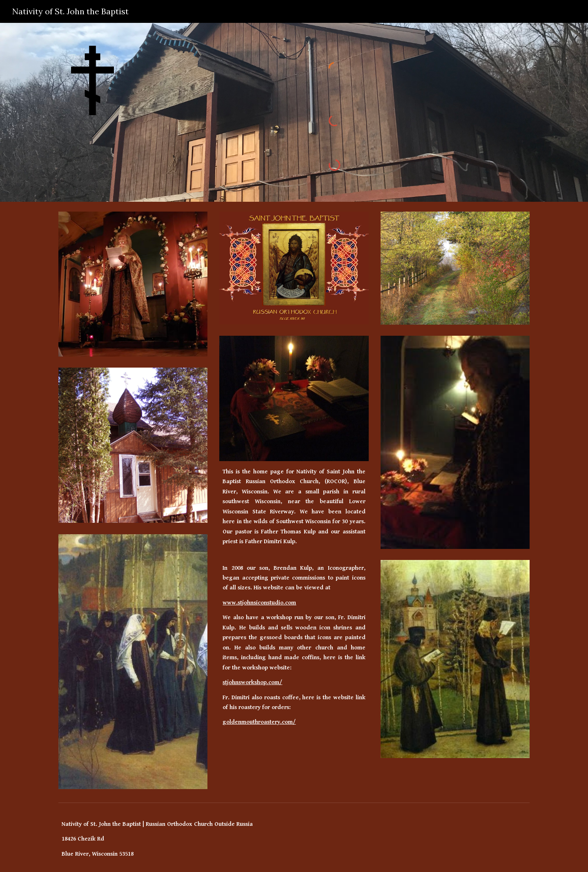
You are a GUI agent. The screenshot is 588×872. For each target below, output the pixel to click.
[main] (294, 509)
